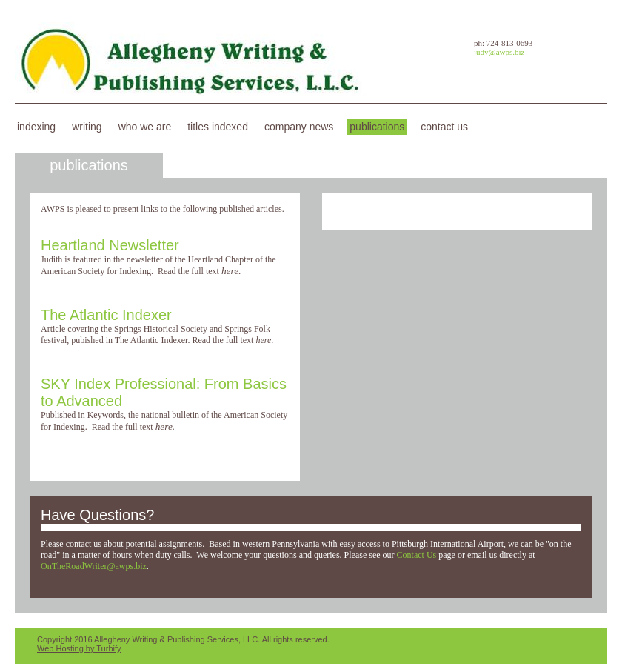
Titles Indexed (218, 127)
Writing (87, 127)
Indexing (36, 127)
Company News (299, 127)
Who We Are (145, 127)
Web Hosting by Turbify (79, 648)
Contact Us (444, 127)
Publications (377, 127)
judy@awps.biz (499, 52)
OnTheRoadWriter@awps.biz (94, 566)
